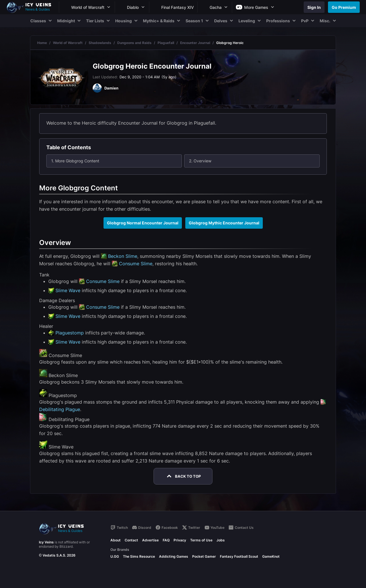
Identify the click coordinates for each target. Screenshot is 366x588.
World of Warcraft (68, 43)
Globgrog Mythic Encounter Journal (224, 223)
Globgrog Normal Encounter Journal (143, 223)
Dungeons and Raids (134, 43)
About (116, 540)
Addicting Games (174, 556)
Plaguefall (166, 43)
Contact (131, 540)
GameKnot (271, 556)
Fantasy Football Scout (239, 556)
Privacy (180, 540)
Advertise (150, 540)
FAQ (166, 540)
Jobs (221, 540)
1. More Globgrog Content (75, 161)
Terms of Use (201, 540)
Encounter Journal (195, 43)
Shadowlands (100, 43)
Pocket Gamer (204, 556)
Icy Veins (46, 542)
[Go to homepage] (31, 7)
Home (42, 43)
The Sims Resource (139, 556)
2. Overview (200, 161)
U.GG (115, 556)
